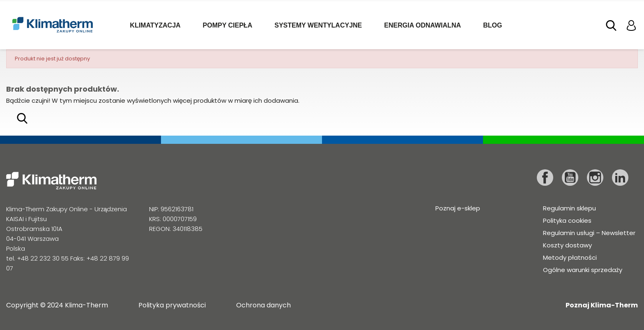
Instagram (595, 178)
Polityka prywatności (172, 305)
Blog (492, 25)
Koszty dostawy (567, 245)
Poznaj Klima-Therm (602, 305)
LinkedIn (620, 178)
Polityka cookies (567, 220)
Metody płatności (570, 257)
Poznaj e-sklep (458, 208)
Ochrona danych (263, 305)
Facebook (545, 178)
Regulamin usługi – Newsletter (589, 233)
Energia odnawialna (422, 25)
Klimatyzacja (155, 25)
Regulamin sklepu (569, 208)
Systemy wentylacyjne (318, 25)
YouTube (570, 178)
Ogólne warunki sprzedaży (583, 270)
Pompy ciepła (228, 25)
